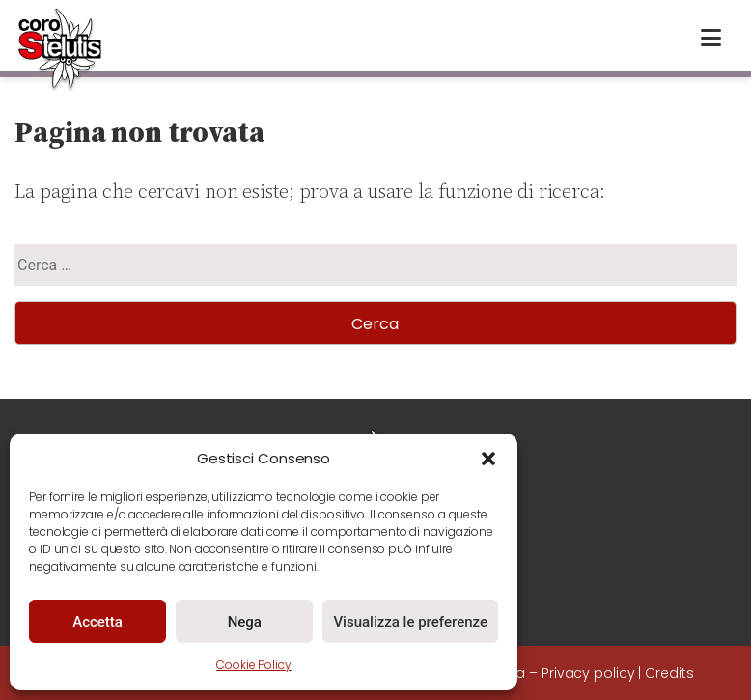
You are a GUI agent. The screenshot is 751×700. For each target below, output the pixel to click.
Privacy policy (588, 673)
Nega (245, 622)
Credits (669, 673)
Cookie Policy (254, 665)
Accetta (97, 622)
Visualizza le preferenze (410, 622)
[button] (488, 459)
